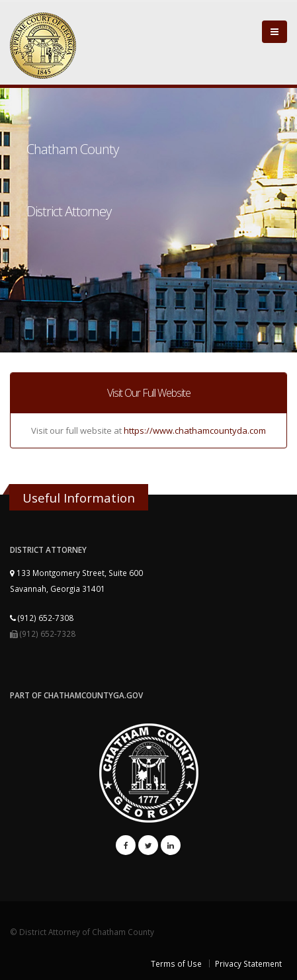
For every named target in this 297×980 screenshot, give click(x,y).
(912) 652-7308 (42, 618)
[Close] (275, 32)
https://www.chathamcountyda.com (195, 430)
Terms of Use (176, 963)
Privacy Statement (248, 963)
